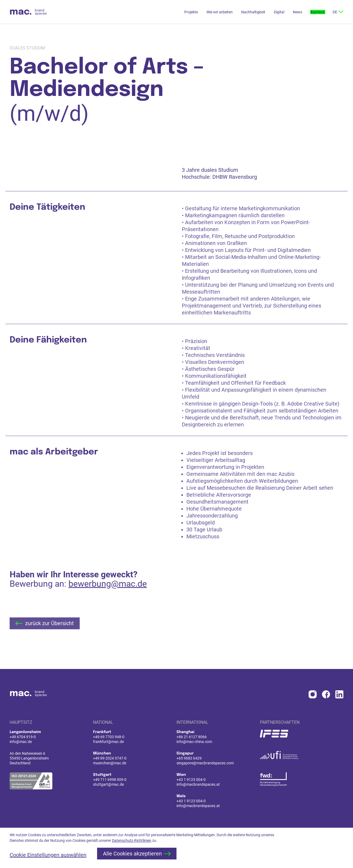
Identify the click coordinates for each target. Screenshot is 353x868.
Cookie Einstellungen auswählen (48, 855)
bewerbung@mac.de (108, 598)
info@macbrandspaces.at (198, 784)
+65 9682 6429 (189, 758)
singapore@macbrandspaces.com (205, 763)
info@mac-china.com (194, 742)
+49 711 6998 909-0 (110, 780)
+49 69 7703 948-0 (109, 737)
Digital (279, 12)
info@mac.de (21, 742)
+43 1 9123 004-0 (191, 780)
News (298, 12)
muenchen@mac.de (110, 763)
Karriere (318, 12)
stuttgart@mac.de (108, 784)
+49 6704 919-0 (23, 737)
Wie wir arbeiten (220, 12)
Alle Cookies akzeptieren (137, 854)
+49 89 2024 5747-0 (110, 758)
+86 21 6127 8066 (192, 737)
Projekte (191, 12)
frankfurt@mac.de (108, 742)
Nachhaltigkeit (253, 12)
